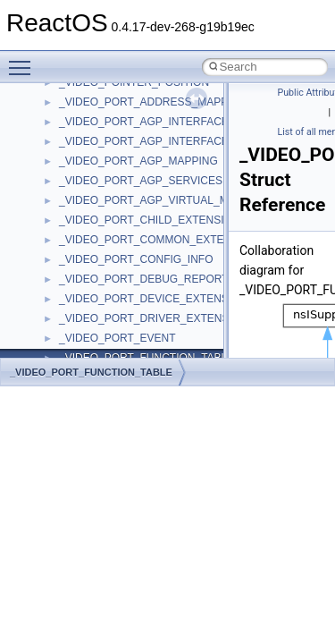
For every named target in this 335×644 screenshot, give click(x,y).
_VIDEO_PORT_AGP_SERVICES (141, 181)
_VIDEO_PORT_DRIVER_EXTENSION (154, 318)
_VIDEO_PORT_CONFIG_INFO (136, 259)
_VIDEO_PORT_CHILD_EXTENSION (150, 220)
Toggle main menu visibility (24, 60)
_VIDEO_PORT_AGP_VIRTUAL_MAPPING (164, 200)
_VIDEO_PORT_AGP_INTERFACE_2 (150, 141)
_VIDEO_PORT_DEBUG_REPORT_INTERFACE (177, 279)
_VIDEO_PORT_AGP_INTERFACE (144, 122)
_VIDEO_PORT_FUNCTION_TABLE (91, 372)
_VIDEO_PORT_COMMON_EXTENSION (159, 240)
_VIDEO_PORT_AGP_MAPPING (138, 161)
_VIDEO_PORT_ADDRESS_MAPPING (153, 102)
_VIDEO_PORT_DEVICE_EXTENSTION (157, 299)
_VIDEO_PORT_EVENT (117, 338)
